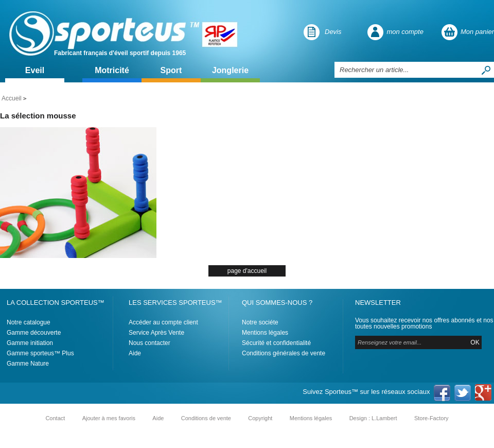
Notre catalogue (29, 322)
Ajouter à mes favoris (109, 418)
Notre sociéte (260, 322)
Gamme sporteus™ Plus (40, 353)
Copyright (260, 418)
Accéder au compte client (163, 322)
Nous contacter (149, 343)
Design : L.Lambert (373, 418)
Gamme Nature (28, 364)
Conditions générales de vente (284, 353)
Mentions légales (265, 333)
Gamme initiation (30, 343)
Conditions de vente (206, 418)
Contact (55, 418)
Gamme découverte (34, 333)
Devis (333, 32)
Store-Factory (431, 418)
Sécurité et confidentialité (276, 343)
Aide (135, 353)
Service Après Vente (156, 333)
